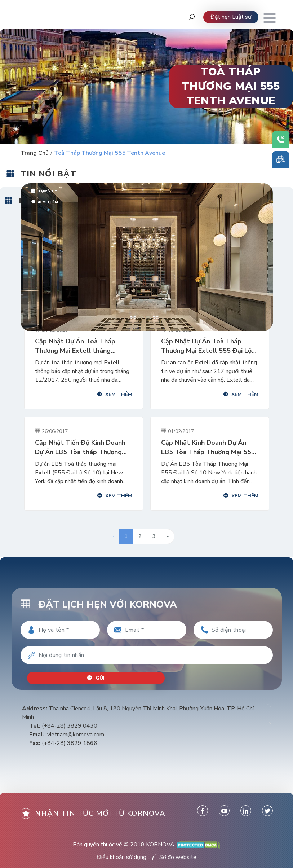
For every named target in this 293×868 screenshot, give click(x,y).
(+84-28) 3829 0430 (70, 725)
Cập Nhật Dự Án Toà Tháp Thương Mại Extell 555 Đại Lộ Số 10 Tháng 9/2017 (206, 346)
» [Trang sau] (168, 536)
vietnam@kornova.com (76, 734)
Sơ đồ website (178, 857)
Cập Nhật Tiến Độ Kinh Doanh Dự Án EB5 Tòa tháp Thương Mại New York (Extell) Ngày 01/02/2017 (80, 448)
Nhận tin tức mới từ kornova (93, 813)
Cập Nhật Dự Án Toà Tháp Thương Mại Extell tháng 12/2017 (75, 346)
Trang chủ (35, 153)
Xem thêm (115, 394)
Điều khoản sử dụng (122, 857)
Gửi (96, 678)
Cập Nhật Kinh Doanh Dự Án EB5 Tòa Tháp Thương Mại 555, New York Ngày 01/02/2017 (209, 448)
